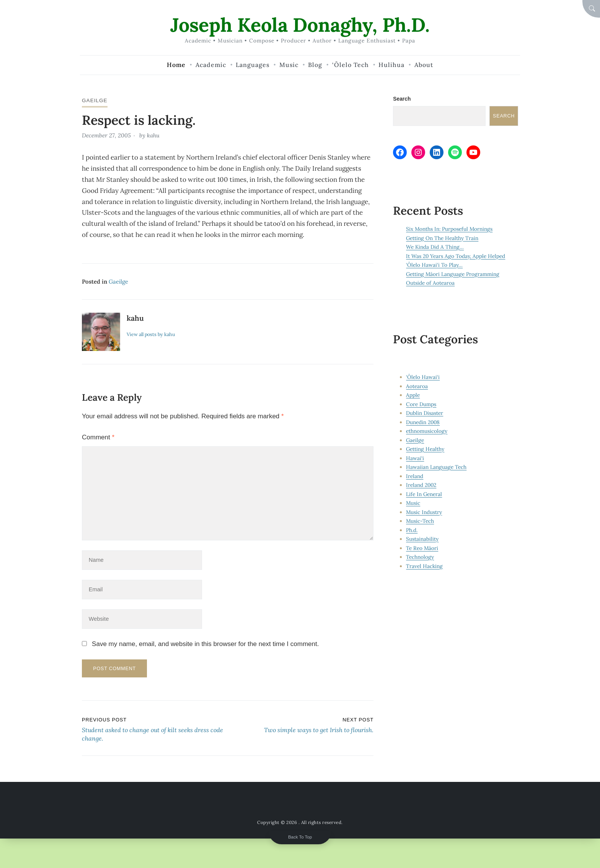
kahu (153, 135)
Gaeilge (95, 100)
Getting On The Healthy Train (442, 238)
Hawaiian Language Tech (436, 467)
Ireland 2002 (421, 485)
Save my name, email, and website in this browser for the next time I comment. (205, 645)
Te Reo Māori (422, 548)
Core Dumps (421, 404)
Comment (98, 436)
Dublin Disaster (425, 413)
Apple (413, 395)
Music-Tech (420, 521)
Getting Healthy (425, 449)
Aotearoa (417, 386)
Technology (420, 557)
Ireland (415, 476)
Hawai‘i (415, 458)
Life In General (424, 494)
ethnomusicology (427, 431)
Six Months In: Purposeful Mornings (450, 229)
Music (413, 503)
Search (402, 99)
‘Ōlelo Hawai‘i (423, 377)
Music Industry (424, 512)
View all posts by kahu (152, 334)
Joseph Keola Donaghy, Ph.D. (300, 25)
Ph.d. (412, 530)
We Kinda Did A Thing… (435, 247)
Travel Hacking (424, 566)
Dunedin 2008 (423, 422)
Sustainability (422, 539)
